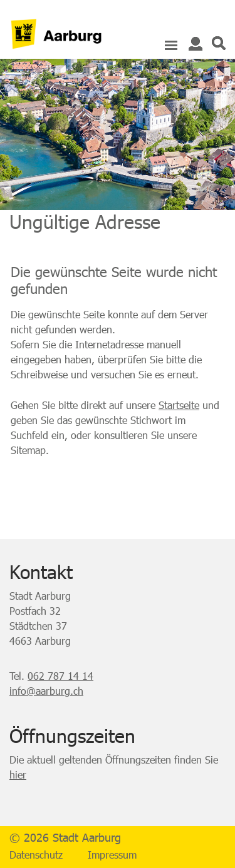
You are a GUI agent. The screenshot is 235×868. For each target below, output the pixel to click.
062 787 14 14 (60, 676)
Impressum (112, 855)
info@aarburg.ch (46, 691)
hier (18, 775)
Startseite (179, 405)
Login (196, 44)
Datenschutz (36, 855)
